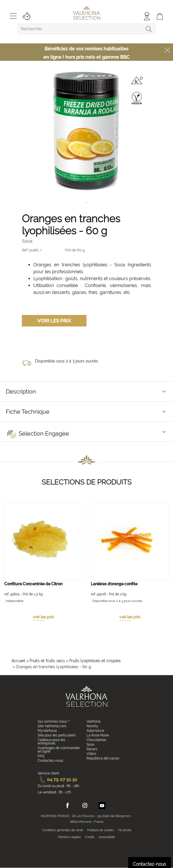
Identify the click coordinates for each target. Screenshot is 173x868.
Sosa (90, 744)
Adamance (95, 731)
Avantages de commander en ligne (59, 750)
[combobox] (86, 29)
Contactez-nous (50, 761)
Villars (91, 754)
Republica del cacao (103, 758)
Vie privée (125, 830)
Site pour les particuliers (57, 735)
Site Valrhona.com (52, 726)
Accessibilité (107, 837)
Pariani (92, 749)
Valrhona (94, 721)
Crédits (90, 837)
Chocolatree (96, 740)
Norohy (92, 726)
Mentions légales (70, 837)
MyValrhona (47, 731)
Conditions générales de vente (63, 830)
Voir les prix (54, 321)
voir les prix (43, 617)
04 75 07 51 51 (57, 779)
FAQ (41, 756)
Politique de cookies (100, 830)
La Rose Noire (98, 735)
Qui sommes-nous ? (54, 721)
